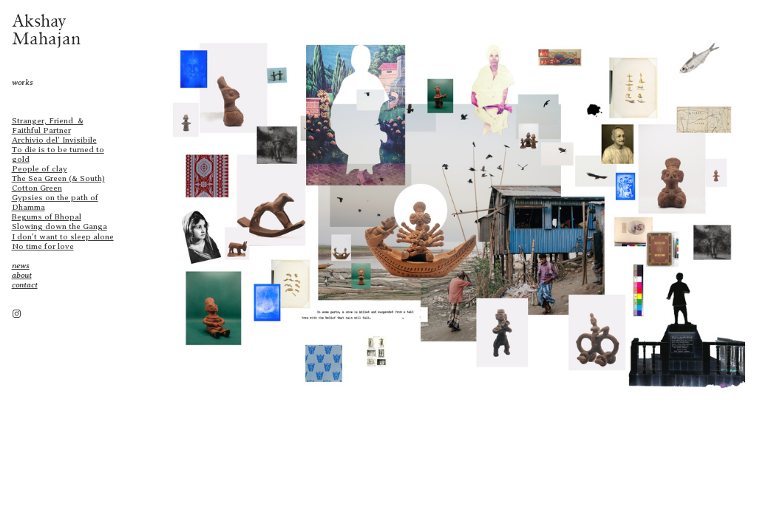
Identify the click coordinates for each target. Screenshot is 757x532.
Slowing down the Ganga (60, 226)
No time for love (43, 246)
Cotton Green (37, 188)
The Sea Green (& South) (58, 178)
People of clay (40, 168)
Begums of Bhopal (47, 216)
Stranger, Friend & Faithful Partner (48, 125)
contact (25, 285)
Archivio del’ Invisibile (54, 140)
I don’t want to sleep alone (63, 236)
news (21, 266)
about (22, 275)
